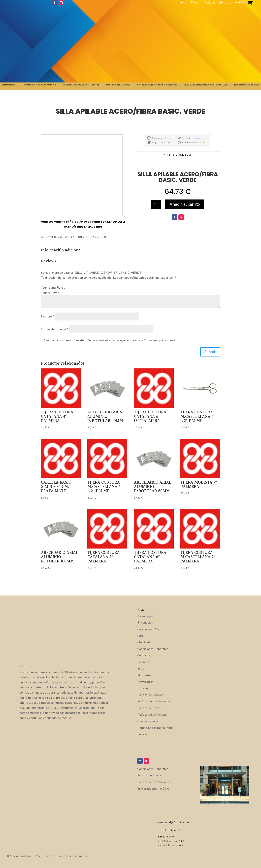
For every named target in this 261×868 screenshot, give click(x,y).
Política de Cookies (150, 695)
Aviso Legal (145, 616)
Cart (140, 636)
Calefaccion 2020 (149, 629)
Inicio (184, 3)
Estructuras (8, 85)
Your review (50, 293)
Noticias (240, 3)
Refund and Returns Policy (156, 728)
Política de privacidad (152, 715)
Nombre (47, 316)
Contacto (210, 3)
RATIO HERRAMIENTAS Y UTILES (206, 85)
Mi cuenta (144, 675)
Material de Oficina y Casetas (81, 85)
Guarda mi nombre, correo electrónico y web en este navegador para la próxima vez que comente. (110, 340)
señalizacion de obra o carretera (157, 85)
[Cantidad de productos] (156, 204)
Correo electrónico (54, 329)
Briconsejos (145, 623)
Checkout (144, 642)
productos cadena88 (247, 85)
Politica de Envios (149, 708)
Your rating (48, 288)
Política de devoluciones (154, 701)
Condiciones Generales (153, 649)
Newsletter (145, 682)
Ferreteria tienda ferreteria (39, 85)
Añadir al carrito (185, 204)
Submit (210, 352)
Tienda (195, 3)
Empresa (225, 3)
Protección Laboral (118, 85)
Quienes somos (148, 721)
